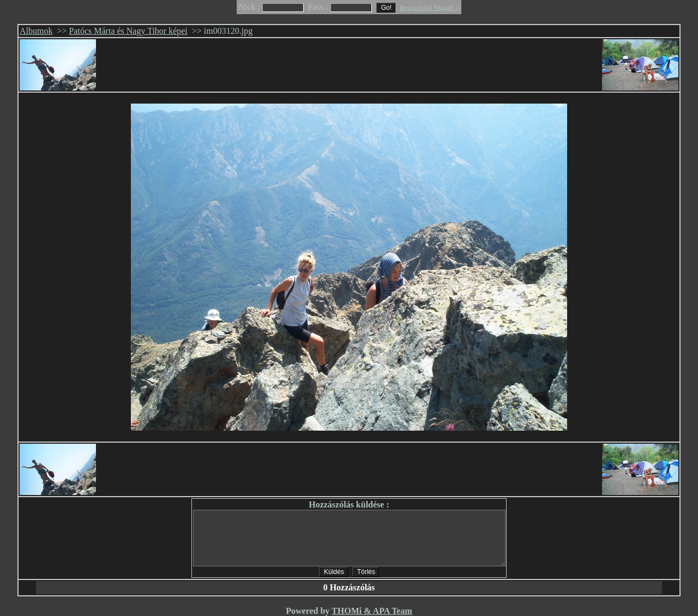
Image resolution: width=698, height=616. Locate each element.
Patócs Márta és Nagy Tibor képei (128, 31)
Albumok (36, 31)
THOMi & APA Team (372, 611)
